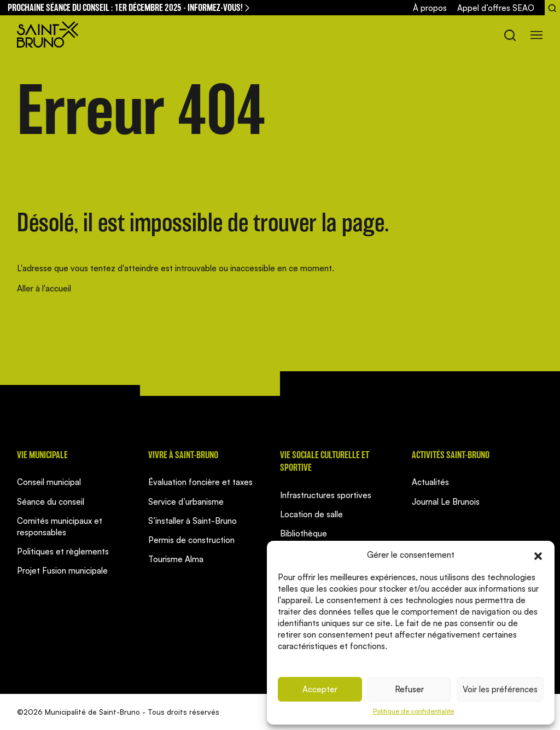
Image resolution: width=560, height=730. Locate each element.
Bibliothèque (304, 533)
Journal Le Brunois (446, 502)
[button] (538, 555)
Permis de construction (191, 540)
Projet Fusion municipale (62, 571)
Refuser (409, 689)
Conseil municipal (49, 482)
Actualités (430, 482)
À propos (430, 8)
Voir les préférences (500, 689)
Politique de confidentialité (413, 711)
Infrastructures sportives (326, 495)
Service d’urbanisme (186, 502)
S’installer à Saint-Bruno (192, 521)
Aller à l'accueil (44, 288)
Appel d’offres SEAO (496, 8)
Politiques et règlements (63, 551)
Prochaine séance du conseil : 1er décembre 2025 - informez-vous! (129, 7)
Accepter (320, 689)
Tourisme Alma (176, 559)
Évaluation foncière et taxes (200, 482)
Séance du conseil (51, 502)
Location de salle (311, 514)
